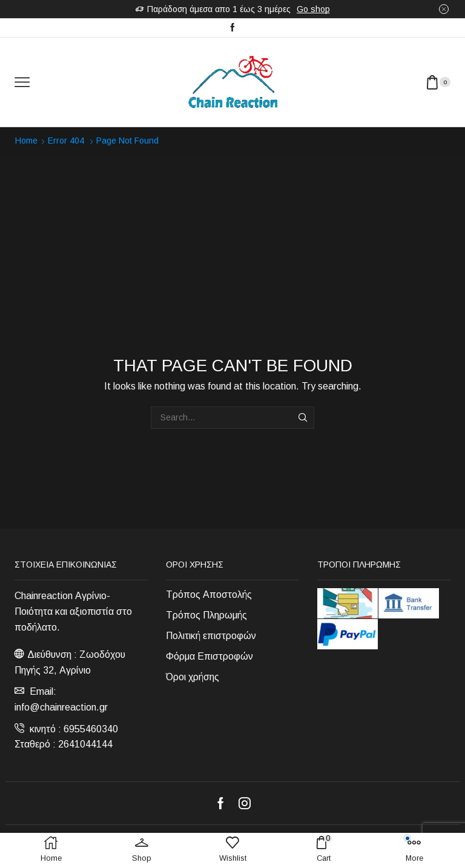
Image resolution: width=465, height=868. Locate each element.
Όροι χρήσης (193, 677)
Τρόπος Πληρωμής (206, 615)
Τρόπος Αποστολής (209, 595)
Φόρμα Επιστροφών (209, 656)
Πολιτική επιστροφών (211, 636)
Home (26, 141)
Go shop (313, 9)
